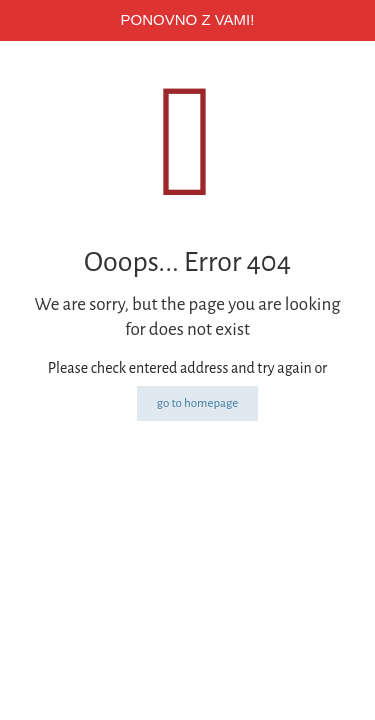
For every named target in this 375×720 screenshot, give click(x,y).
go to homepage (198, 403)
